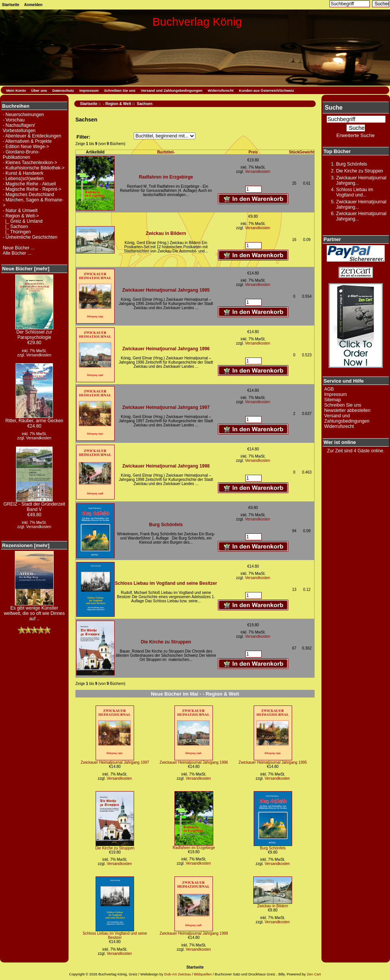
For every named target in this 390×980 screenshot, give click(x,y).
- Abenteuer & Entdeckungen (32, 136)
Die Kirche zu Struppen (166, 642)
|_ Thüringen (17, 232)
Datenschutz (63, 90)
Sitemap (332, 400)
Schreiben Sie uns (120, 90)
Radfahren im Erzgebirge (166, 177)
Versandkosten (39, 355)
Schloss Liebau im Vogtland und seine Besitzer (166, 583)
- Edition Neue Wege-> (26, 147)
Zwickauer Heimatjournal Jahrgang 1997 (166, 407)
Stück (294, 152)
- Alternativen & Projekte (27, 141)
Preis (253, 152)
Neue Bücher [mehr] (26, 269)
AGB (329, 389)
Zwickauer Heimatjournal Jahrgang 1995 (166, 290)
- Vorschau (14, 120)
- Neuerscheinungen (23, 115)
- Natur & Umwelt (20, 211)
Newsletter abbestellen (347, 410)
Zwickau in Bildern (166, 233)
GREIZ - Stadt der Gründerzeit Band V (34, 505)
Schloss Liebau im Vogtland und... (354, 192)
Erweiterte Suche (355, 135)
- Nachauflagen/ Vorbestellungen (19, 128)
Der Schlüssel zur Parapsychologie (34, 333)
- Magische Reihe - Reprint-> (32, 189)
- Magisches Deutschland (28, 195)
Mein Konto (16, 90)
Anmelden (33, 5)
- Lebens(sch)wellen (23, 179)
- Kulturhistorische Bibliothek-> (34, 168)
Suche (334, 108)
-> (21, 216)
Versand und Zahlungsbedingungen (172, 90)
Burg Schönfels (166, 525)
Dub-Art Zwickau (177, 974)
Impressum (89, 90)
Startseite (11, 5)
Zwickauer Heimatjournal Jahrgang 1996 (166, 349)
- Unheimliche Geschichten (30, 237)
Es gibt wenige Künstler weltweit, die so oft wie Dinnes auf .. (34, 611)
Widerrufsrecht (221, 90)
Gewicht (307, 152)
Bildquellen (203, 974)
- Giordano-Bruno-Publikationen (21, 155)
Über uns (39, 90)
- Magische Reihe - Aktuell (29, 184)
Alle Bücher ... (17, 253)
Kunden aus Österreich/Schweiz (266, 90)
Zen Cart (314, 974)
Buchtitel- (166, 152)
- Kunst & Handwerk (23, 173)
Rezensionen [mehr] (26, 545)
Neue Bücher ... (18, 248)
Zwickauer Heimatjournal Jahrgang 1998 (166, 466)
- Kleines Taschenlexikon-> (30, 163)
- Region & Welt (117, 104)
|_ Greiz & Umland (22, 221)
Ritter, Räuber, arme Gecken (34, 419)
